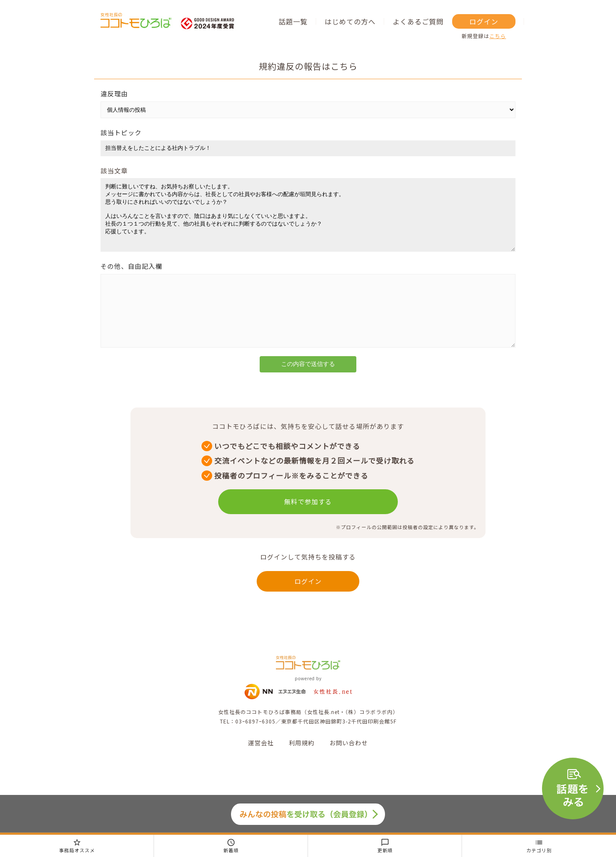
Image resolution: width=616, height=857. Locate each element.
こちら (498, 36)
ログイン (484, 21)
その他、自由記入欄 (131, 279)
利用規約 (302, 768)
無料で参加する (308, 527)
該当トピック (121, 132)
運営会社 (261, 768)
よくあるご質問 (418, 21)
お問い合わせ (349, 768)
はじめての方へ (350, 21)
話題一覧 (293, 21)
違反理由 (114, 94)
